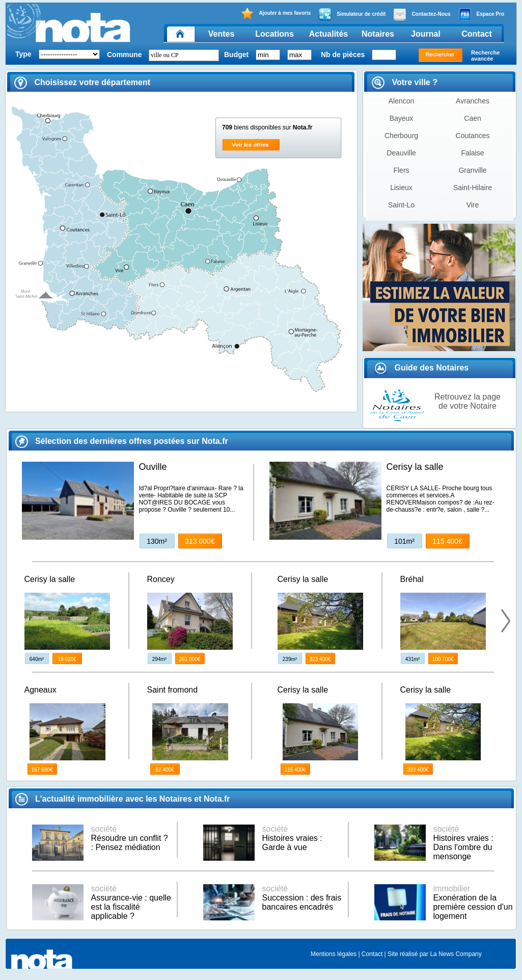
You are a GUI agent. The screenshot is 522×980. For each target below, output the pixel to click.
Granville (472, 170)
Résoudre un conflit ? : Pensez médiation (130, 838)
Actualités (328, 34)
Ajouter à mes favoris (276, 14)
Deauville (401, 153)
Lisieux (401, 188)
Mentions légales (334, 954)
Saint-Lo (401, 205)
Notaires (378, 34)
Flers (401, 170)
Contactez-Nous (422, 14)
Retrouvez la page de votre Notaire (468, 401)
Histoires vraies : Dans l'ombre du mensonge (463, 843)
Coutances (473, 136)
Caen (472, 118)
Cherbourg (401, 136)
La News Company (456, 954)
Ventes (222, 34)
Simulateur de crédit (352, 14)
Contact (477, 34)
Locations (274, 34)
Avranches (473, 101)
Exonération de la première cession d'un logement (473, 902)
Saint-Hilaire (473, 188)
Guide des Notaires (421, 368)
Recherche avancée (485, 56)
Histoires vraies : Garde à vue (292, 838)
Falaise (472, 153)
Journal (426, 34)
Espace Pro (481, 14)
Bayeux (402, 118)
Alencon (402, 101)
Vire (473, 205)
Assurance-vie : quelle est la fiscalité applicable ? (131, 902)
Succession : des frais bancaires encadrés (302, 898)
